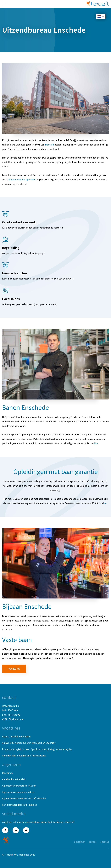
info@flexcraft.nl (11, 706)
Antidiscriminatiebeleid (14, 779)
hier (96, 443)
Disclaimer (8, 773)
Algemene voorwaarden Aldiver (18, 792)
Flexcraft (50, 145)
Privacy (93, 842)
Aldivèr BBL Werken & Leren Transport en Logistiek (29, 743)
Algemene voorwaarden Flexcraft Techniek (24, 798)
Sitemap (105, 842)
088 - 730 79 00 (10, 710)
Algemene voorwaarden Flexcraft (19, 786)
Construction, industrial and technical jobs (24, 756)
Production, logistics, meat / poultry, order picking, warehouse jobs (37, 749)
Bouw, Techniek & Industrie (16, 736)
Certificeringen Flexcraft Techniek (19, 805)
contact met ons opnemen (22, 180)
